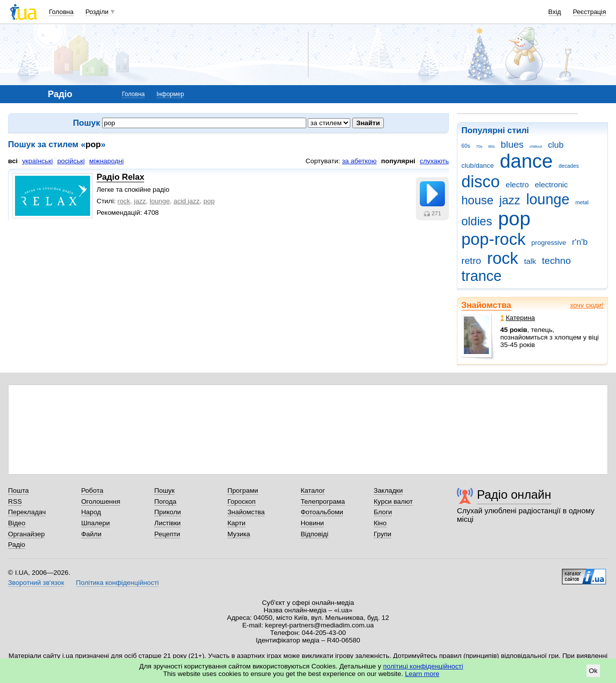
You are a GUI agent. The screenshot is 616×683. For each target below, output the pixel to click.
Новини (313, 523)
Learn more (422, 674)
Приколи (167, 512)
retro (471, 261)
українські (37, 161)
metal (582, 202)
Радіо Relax (120, 177)
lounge (548, 199)
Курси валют (393, 501)
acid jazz (187, 201)
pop (514, 219)
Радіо (17, 545)
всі (13, 161)
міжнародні (106, 161)
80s (492, 146)
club (556, 145)
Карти (236, 523)
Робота (92, 490)
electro (517, 185)
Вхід (555, 12)
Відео (17, 523)
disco (481, 182)
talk (530, 261)
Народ (91, 512)
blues (512, 144)
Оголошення (101, 501)
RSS (15, 501)
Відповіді (315, 534)
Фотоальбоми (322, 512)
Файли (91, 534)
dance (526, 161)
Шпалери (95, 523)
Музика (238, 534)
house (477, 200)
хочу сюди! (587, 305)
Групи (383, 534)
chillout (536, 146)
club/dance (478, 165)
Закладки (388, 490)
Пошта (18, 490)
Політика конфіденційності (117, 583)
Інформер (170, 94)
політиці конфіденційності (423, 666)
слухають (434, 161)
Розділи (97, 12)
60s (466, 146)
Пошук (164, 490)
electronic (551, 185)
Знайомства (486, 305)
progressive (549, 243)
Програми (242, 490)
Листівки (167, 523)
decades (569, 166)
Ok (593, 671)
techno (556, 261)
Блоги (383, 512)
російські (71, 161)
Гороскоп (241, 501)
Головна (61, 12)
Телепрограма (323, 501)
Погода (165, 501)
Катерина (518, 318)
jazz (510, 200)
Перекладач (27, 512)
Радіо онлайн (514, 494)
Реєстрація (589, 12)
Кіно (380, 523)
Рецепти (167, 534)
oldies (477, 221)
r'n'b (580, 242)
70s (479, 146)
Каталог (313, 490)
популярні (398, 161)
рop (209, 201)
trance (481, 276)
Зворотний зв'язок (36, 583)
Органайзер (26, 534)
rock (502, 258)
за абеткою (359, 161)
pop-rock (493, 239)
